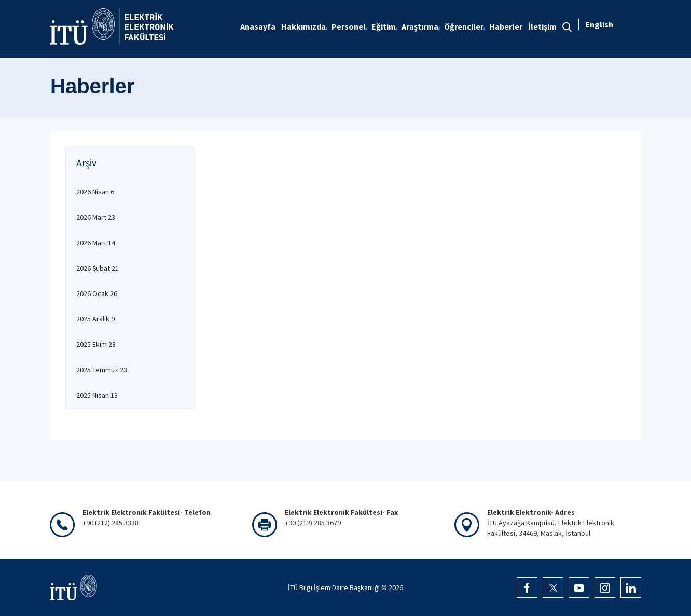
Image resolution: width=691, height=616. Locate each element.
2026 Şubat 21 (98, 268)
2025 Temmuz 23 (102, 370)
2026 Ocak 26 (97, 293)
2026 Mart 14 (96, 243)
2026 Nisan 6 (95, 192)
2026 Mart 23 (96, 217)
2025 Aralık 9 (95, 319)
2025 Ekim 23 (96, 344)
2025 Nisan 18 (97, 395)
